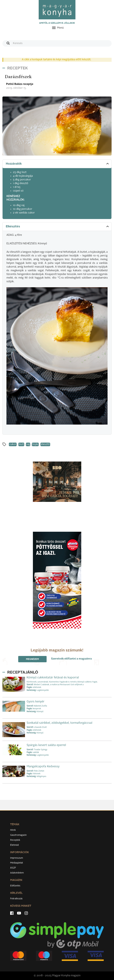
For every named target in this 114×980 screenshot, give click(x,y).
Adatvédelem (17, 873)
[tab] (57, 164)
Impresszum (17, 858)
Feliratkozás (16, 899)
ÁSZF (13, 868)
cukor (13, 444)
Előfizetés (15, 886)
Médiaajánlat (17, 863)
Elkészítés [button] (58, 226)
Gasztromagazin (18, 835)
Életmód (14, 845)
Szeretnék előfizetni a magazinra (71, 659)
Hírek (13, 830)
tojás (35, 444)
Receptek (15, 840)
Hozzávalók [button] (58, 164)
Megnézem (32, 659)
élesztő (45, 444)
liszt (21, 444)
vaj (28, 444)
